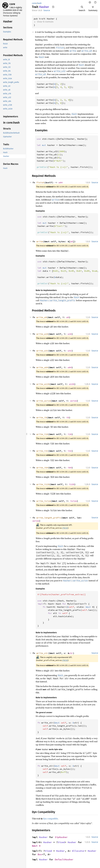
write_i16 (42, 434)
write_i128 (43, 484)
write (40, 241)
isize (74, 501)
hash (39, 3)
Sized (61, 842)
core (12, 4)
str (71, 653)
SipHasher (61, 837)
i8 (68, 417)
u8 (72, 241)
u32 (70, 351)
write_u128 (43, 384)
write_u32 (42, 351)
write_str (42, 653)
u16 (70, 334)
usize (74, 401)
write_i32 (42, 451)
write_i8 (42, 417)
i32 (70, 451)
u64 (61, 182)
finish (40, 182)
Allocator (78, 851)
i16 (70, 434)
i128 (72, 484)
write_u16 (42, 334)
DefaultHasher (64, 859)
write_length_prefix (49, 518)
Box (40, 854)
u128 (72, 384)
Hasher (43, 837)
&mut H (36, 846)
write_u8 (42, 317)
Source (47, 10)
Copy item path (53, 7)
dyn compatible (50, 819)
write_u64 (42, 367)
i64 (70, 468)
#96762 (65, 528)
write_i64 (42, 468)
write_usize (44, 401)
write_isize (44, 501)
